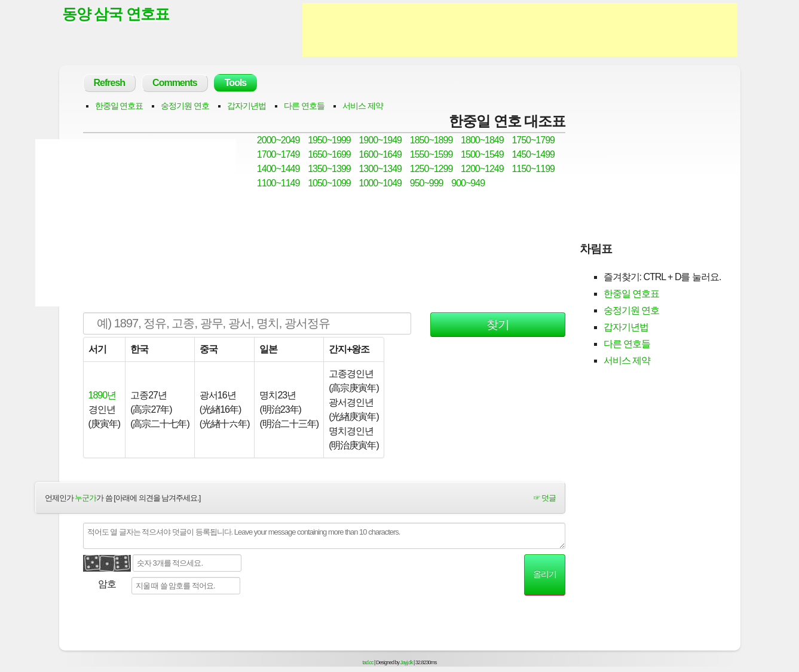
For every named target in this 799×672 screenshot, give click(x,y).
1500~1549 (482, 154)
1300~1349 (380, 169)
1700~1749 (278, 154)
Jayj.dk (407, 662)
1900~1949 (380, 140)
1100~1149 (278, 183)
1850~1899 (431, 140)
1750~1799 (533, 140)
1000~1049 (380, 183)
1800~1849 (482, 140)
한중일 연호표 (119, 106)
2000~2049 (278, 140)
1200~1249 (482, 169)
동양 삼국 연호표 (116, 14)
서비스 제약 (363, 106)
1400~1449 (278, 169)
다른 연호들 (304, 106)
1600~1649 (380, 154)
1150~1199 (533, 169)
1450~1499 (533, 154)
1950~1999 (329, 140)
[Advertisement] (520, 30)
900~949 (468, 183)
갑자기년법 (247, 106)
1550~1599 (431, 154)
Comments (175, 83)
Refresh (110, 83)
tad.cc (368, 662)
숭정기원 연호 (185, 106)
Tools (235, 83)
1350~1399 (329, 169)
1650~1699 (329, 154)
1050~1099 (329, 183)
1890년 (102, 395)
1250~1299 (431, 169)
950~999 (427, 183)
